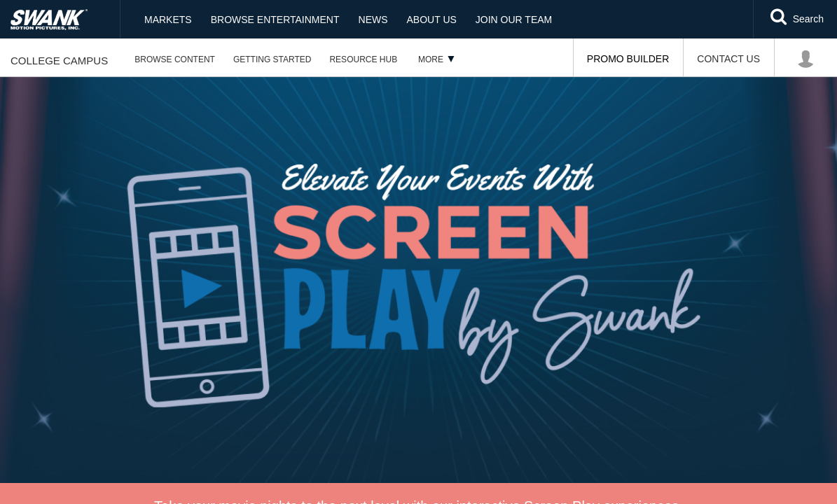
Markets (168, 20)
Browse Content (175, 59)
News (373, 20)
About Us (432, 20)
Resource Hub (363, 59)
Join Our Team (514, 20)
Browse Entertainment (275, 20)
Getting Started (272, 59)
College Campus (59, 61)
